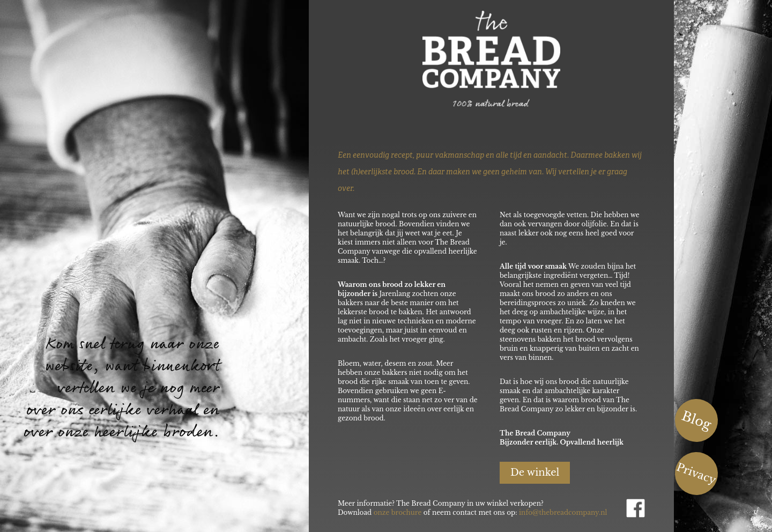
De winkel (535, 472)
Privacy (696, 474)
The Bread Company (519, 58)
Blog (697, 420)
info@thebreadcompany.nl (563, 512)
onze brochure (398, 512)
